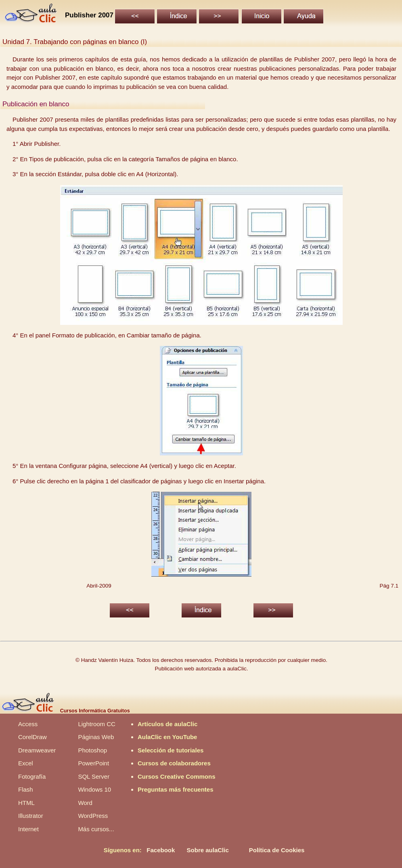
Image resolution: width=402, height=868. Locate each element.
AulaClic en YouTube (167, 737)
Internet (28, 829)
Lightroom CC (97, 724)
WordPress (93, 816)
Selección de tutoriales (171, 750)
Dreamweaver (37, 750)
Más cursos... (96, 829)
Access (28, 724)
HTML (26, 803)
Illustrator (31, 816)
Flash (26, 789)
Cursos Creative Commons (177, 776)
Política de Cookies (277, 850)
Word (85, 803)
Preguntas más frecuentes (176, 789)
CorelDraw (32, 737)
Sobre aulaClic (208, 850)
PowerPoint (93, 763)
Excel (26, 763)
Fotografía (32, 776)
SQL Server (94, 776)
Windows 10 (94, 789)
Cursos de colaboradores (174, 763)
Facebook (161, 850)
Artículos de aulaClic (167, 724)
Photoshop (92, 750)
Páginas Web (96, 737)
